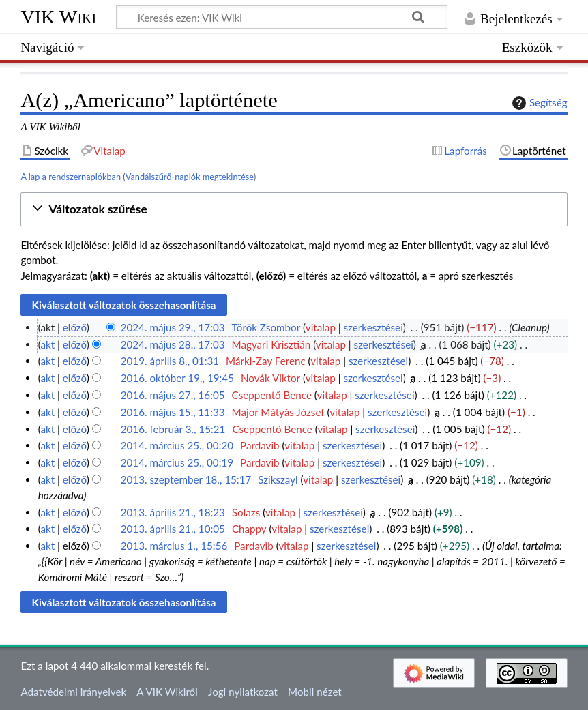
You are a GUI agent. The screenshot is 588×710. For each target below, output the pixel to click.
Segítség (538, 103)
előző (75, 327)
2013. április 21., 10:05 (173, 529)
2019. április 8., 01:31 (170, 361)
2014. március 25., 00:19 (177, 462)
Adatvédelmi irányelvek (73, 692)
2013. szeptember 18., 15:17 (186, 479)
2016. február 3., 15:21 (173, 429)
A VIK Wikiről (167, 692)
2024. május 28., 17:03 (173, 344)
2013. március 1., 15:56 (174, 546)
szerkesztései (373, 327)
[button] (294, 210)
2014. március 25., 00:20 (177, 445)
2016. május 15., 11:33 (173, 412)
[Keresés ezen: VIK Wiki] (282, 17)
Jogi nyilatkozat (243, 692)
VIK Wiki (58, 17)
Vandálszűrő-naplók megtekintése (190, 177)
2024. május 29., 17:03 (173, 327)
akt (47, 344)
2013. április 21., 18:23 (173, 512)
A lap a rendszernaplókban (71, 177)
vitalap (321, 327)
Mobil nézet (315, 692)
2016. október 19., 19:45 (177, 378)
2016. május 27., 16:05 (173, 395)
